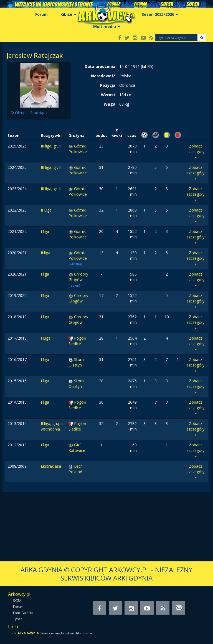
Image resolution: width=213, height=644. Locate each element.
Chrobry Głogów (78, 277)
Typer (18, 619)
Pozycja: (108, 85)
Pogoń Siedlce (77, 341)
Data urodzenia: (101, 66)
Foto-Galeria (23, 613)
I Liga (46, 338)
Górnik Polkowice (78, 149)
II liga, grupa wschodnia (52, 426)
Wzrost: (109, 95)
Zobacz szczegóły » (196, 152)
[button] (202, 38)
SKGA (17, 601)
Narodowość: (104, 76)
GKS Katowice (77, 448)
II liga (45, 253)
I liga (45, 231)
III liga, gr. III (52, 146)
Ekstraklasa (51, 466)
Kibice (68, 14)
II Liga (46, 210)
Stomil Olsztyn (77, 362)
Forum (41, 14)
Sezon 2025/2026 (160, 14)
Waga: (110, 104)
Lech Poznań (76, 469)
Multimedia (106, 26)
